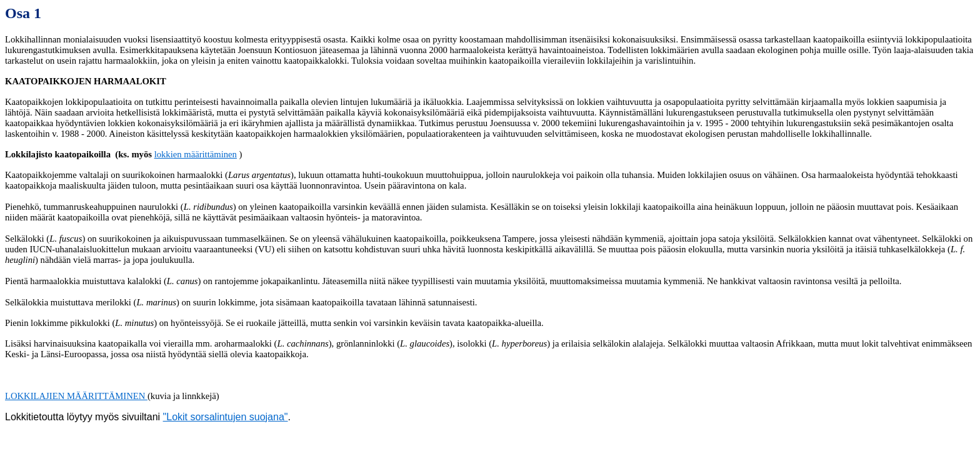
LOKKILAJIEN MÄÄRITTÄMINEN (76, 396)
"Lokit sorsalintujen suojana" (226, 417)
